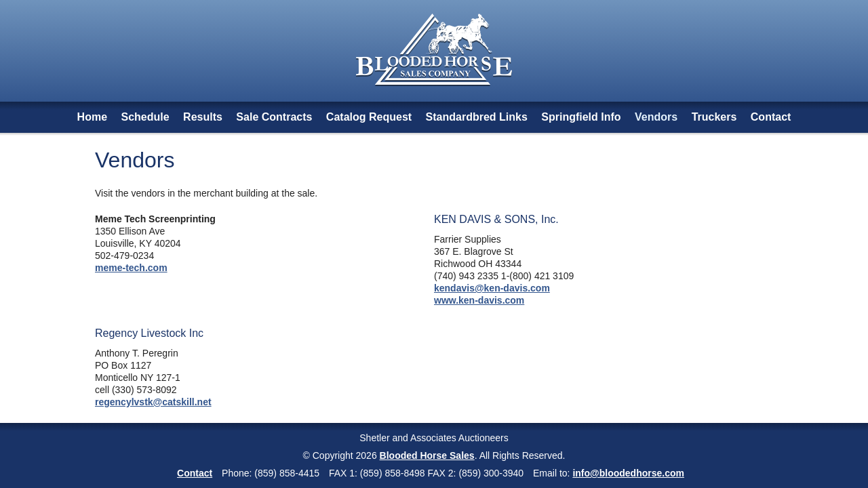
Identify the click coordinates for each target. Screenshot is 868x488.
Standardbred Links (477, 117)
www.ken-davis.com (479, 300)
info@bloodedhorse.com (628, 473)
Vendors (656, 117)
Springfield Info (581, 117)
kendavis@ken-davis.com (492, 288)
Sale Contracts (274, 117)
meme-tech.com (131, 268)
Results (203, 117)
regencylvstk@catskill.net (153, 402)
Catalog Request (369, 117)
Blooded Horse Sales (427, 455)
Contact (771, 117)
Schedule (145, 117)
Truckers (714, 117)
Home (92, 117)
